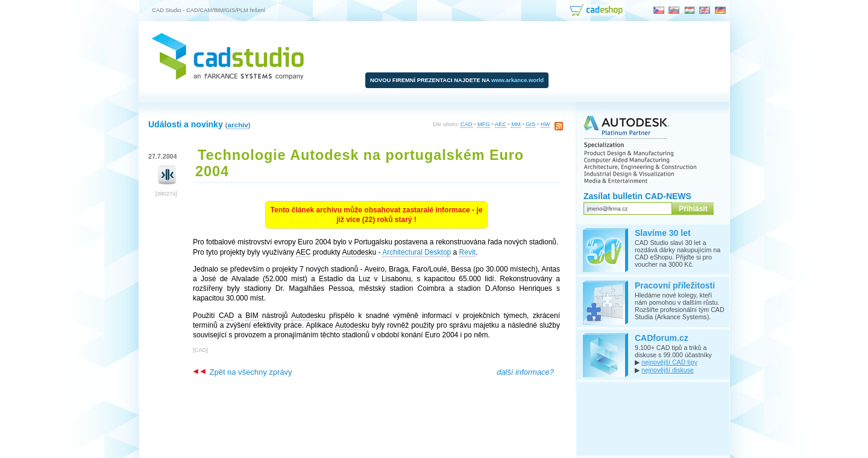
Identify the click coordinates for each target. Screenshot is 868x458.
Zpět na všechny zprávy (242, 372)
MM (516, 124)
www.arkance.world (517, 80)
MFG (484, 124)
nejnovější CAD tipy (669, 362)
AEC (501, 124)
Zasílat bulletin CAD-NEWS (637, 196)
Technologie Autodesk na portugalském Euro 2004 (360, 163)
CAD (467, 124)
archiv (237, 125)
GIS (530, 124)
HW (546, 124)
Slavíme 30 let (663, 233)
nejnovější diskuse (668, 370)
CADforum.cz (662, 338)
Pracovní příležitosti (675, 285)
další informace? (525, 372)
